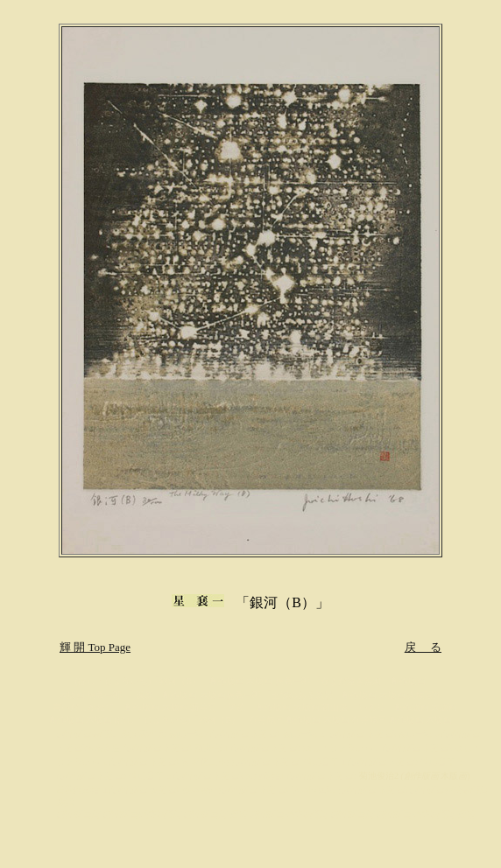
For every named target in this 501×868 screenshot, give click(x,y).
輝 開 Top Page (95, 647)
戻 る (423, 647)
